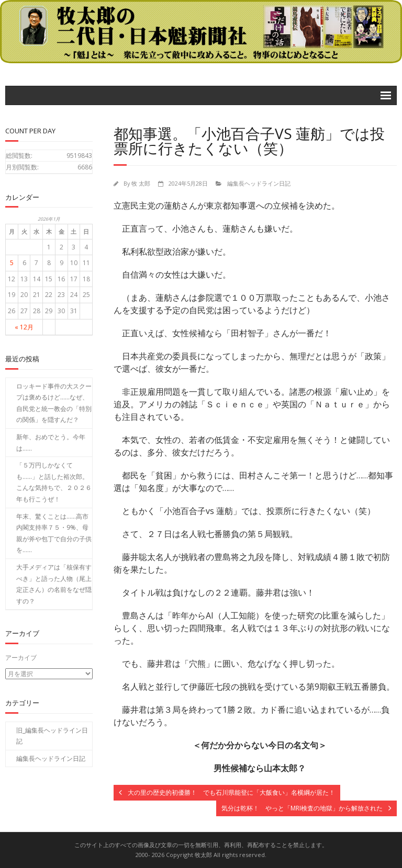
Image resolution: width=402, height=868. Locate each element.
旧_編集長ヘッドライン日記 (52, 735)
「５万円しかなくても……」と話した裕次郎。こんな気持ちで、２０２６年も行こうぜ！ (54, 482)
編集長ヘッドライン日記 (259, 183)
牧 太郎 (141, 183)
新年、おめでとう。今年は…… (51, 443)
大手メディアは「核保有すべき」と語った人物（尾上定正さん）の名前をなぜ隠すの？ (54, 584)
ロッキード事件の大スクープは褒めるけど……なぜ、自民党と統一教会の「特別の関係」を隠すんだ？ (54, 403)
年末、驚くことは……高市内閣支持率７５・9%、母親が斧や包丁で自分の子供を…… (54, 533)
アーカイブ (21, 658)
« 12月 (24, 327)
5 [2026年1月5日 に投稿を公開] (12, 263)
